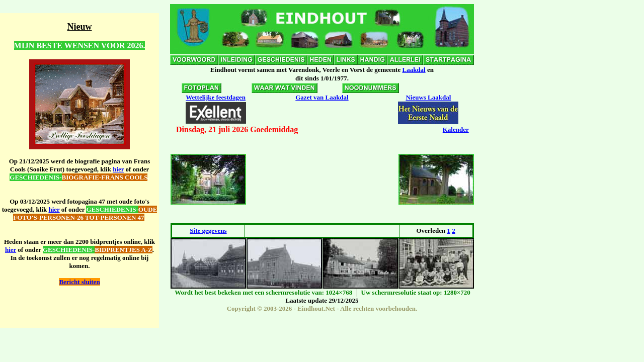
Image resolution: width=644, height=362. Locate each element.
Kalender (456, 129)
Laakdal (414, 70)
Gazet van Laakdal (322, 97)
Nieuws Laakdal (428, 97)
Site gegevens (208, 231)
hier (118, 169)
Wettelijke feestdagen (216, 97)
